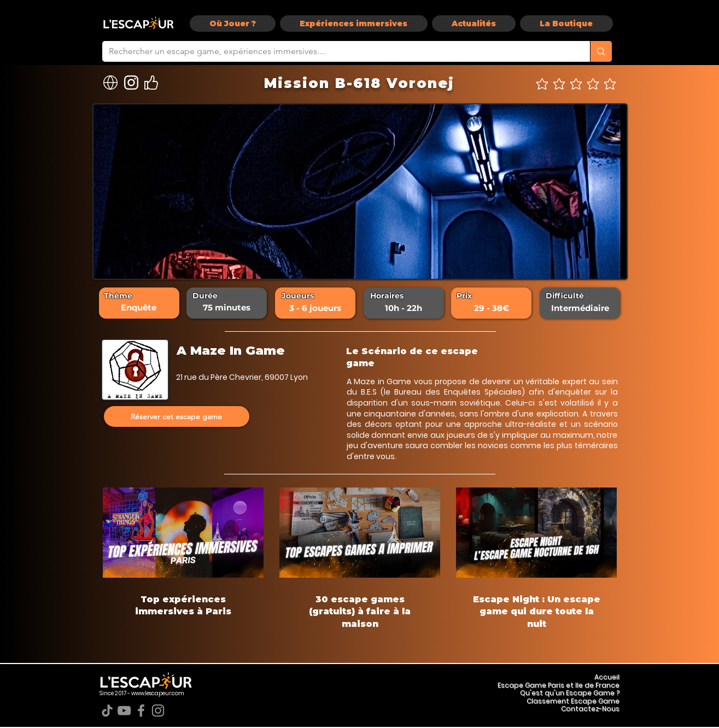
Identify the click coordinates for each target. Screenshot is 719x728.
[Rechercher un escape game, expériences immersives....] (338, 51)
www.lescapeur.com (158, 693)
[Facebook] (141, 711)
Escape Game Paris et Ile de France (559, 685)
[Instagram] (158, 711)
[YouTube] (124, 711)
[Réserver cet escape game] (177, 416)
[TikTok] (107, 711)
